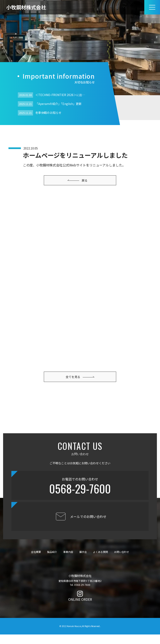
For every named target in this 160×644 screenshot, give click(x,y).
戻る (78, 180)
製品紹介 (52, 561)
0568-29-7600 (80, 498)
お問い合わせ (122, 561)
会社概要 (36, 561)
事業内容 (68, 561)
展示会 (83, 561)
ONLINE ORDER (80, 609)
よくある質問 (100, 561)
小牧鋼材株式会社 (26, 7)
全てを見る (80, 365)
